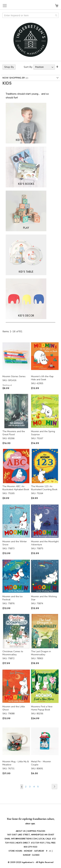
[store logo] (31, 40)
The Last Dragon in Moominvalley (41, 653)
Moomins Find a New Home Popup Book (42, 708)
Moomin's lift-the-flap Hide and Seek (42, 378)
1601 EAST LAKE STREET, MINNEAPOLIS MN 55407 (31, 835)
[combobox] (30, 15)
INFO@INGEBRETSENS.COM (24, 839)
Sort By (28, 67)
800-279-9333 (30, 847)
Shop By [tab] (9, 67)
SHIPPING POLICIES (36, 831)
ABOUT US (21, 831)
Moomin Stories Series (14, 376)
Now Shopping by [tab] (14, 78)
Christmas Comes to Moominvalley (13, 653)
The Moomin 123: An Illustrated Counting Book (44, 488)
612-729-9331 (38, 843)
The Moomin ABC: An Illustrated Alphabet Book (16, 488)
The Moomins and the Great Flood (14, 433)
